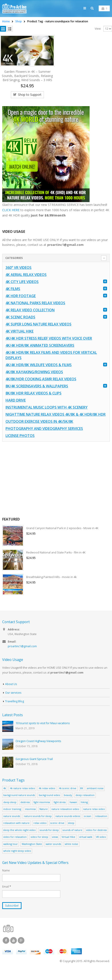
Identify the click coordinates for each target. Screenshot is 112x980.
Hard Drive (16, 409)
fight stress (60, 811)
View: (98, 37)
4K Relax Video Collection (30, 318)
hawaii (73, 811)
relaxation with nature (16, 832)
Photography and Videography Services (44, 437)
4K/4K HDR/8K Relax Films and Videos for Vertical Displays (51, 364)
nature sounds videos (68, 825)
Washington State (32, 853)
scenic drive (57, 832)
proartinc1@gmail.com (22, 655)
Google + (21, 950)
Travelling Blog (15, 710)
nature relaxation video (65, 818)
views (55, 846)
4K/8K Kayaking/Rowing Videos (34, 380)
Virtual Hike (68, 846)
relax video (40, 832)
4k (5, 797)
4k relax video (47, 797)
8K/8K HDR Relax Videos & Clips (33, 402)
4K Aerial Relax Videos (26, 283)
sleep (71, 832)
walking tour (11, 853)
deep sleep (10, 811)
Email (7, 896)
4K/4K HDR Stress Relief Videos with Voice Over (49, 347)
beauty (68, 804)
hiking (84, 811)
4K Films (13, 297)
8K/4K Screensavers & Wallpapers (37, 394)
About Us (11, 693)
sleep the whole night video (20, 839)
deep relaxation (85, 804)
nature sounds (12, 825)
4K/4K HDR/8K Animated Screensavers (40, 354)
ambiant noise (95, 797)
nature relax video (94, 818)
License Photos (20, 444)
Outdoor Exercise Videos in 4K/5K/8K (39, 430)
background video (49, 804)
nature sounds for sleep (38, 825)
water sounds (53, 853)
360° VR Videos (19, 276)
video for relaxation (15, 846)
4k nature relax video (23, 797)
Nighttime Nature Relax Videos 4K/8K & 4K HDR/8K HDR (56, 423)
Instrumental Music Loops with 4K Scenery (47, 416)
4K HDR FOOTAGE (21, 304)
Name (6, 879)
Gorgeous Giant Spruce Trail (34, 768)
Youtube (14, 950)
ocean (87, 825)
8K (82, 797)
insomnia (30, 818)
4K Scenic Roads (20, 325)
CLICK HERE (11, 218)
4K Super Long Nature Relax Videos (38, 333)
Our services (14, 702)
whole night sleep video (17, 860)
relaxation (101, 825)
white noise (71, 853)
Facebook (6, 950)
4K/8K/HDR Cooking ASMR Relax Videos (41, 387)
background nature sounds (19, 804)
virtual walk (86, 846)
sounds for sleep (49, 839)
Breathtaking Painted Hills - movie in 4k (52, 586)
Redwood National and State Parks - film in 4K (57, 561)
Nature (44, 818)
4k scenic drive (68, 797)
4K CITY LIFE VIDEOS (22, 290)
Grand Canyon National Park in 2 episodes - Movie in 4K (64, 537)
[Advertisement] (55, 488)
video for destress (96, 839)
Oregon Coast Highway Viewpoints (38, 750)
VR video (101, 846)
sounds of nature (72, 839)
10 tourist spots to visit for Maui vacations (43, 732)
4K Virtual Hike (20, 340)
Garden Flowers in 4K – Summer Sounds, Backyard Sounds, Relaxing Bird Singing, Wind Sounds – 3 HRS (27, 84)
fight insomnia (42, 811)
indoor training (12, 818)
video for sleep (39, 846)
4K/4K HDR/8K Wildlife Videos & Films (39, 373)
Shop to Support (30, 103)
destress (25, 811)
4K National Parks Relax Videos (35, 311)
